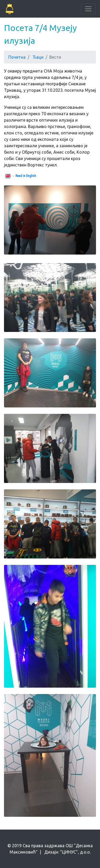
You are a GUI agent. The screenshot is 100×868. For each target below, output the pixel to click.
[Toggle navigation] (88, 9)
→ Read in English (21, 176)
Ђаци (38, 57)
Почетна (17, 57)
